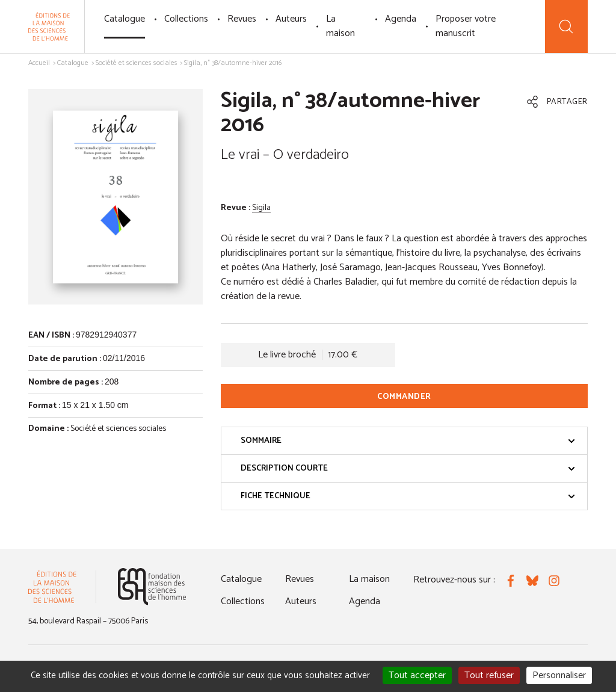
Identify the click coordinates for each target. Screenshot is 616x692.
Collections (186, 19)
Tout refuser (489, 675)
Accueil (39, 63)
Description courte (408, 468)
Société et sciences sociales (137, 63)
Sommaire (408, 441)
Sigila (261, 208)
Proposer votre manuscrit (466, 26)
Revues (242, 19)
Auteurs (291, 19)
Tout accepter (417, 675)
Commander (404, 397)
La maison (340, 26)
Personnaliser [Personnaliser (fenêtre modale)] (559, 675)
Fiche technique (408, 496)
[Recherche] (566, 26)
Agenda (401, 19)
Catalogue (125, 19)
